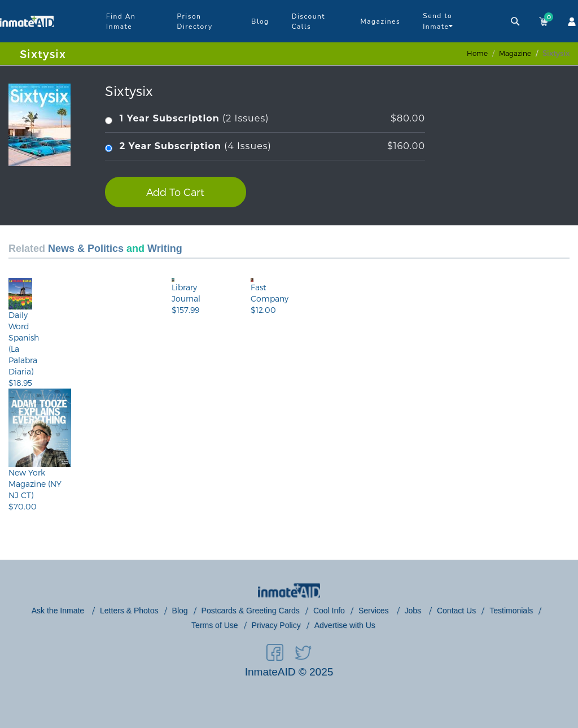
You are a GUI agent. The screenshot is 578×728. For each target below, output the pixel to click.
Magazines (380, 21)
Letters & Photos (129, 611)
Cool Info (329, 611)
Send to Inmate (438, 21)
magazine (515, 53)
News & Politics (86, 249)
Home (477, 53)
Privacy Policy (276, 625)
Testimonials (511, 611)
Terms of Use (214, 625)
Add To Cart (175, 192)
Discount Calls (308, 21)
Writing (165, 249)
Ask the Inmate (59, 611)
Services (375, 611)
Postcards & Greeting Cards (251, 611)
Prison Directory (195, 21)
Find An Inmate (121, 21)
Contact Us (456, 611)
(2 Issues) (265, 119)
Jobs (414, 611)
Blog (260, 21)
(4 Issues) (265, 147)
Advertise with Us (345, 625)
